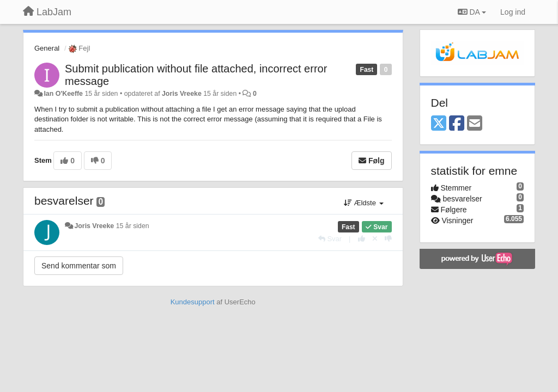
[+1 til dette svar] (362, 239)
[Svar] (330, 239)
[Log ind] (513, 12)
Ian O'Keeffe (63, 94)
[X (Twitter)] (439, 124)
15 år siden (133, 226)
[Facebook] (457, 124)
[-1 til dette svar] (388, 239)
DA (472, 12)
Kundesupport (193, 302)
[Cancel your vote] (375, 239)
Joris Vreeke (182, 94)
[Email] (475, 124)
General (47, 48)
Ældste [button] (364, 203)
